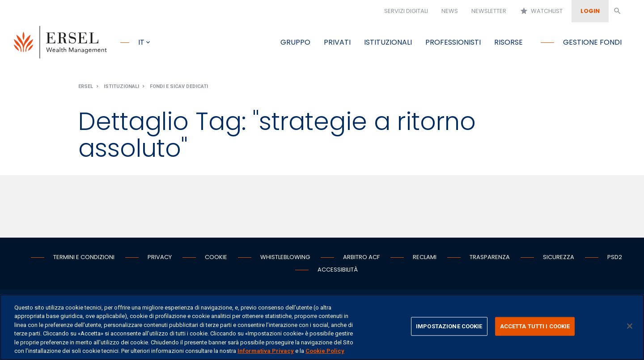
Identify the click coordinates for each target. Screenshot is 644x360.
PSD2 (615, 257)
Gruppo (295, 42)
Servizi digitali (406, 11)
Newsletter (489, 11)
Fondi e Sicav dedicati (179, 86)
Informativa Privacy (266, 351)
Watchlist (541, 11)
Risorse (508, 42)
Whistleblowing (285, 257)
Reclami (425, 257)
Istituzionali (388, 42)
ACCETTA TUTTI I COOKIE (535, 326)
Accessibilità (338, 270)
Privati (337, 42)
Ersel (86, 86)
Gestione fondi (592, 42)
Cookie (216, 257)
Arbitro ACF (361, 257)
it (141, 42)
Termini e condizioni (84, 257)
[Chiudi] (630, 326)
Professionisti (453, 42)
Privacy (160, 257)
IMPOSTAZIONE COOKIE (449, 326)
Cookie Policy (325, 351)
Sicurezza (559, 257)
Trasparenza (490, 257)
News (450, 11)
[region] (322, 327)
